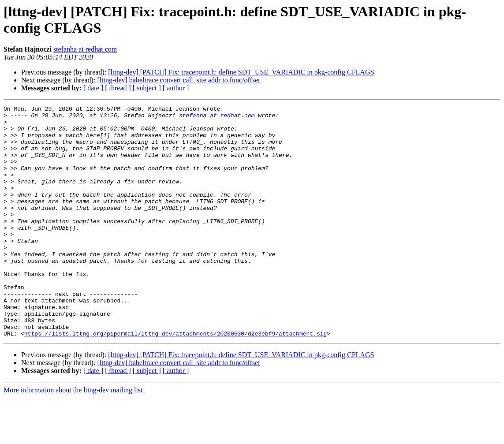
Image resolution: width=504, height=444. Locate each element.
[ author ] (176, 88)
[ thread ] (118, 88)
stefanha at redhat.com (85, 49)
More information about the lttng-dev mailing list (73, 436)
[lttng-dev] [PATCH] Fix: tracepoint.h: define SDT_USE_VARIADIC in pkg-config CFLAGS (241, 72)
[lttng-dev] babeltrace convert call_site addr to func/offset (178, 80)
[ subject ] (147, 88)
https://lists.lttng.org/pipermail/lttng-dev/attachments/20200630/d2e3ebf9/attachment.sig (175, 380)
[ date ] (93, 88)
